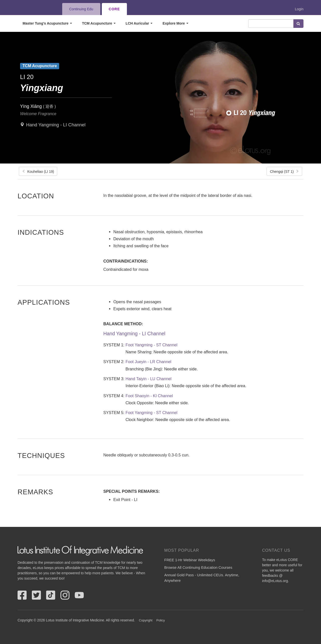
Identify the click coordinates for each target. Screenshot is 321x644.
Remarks (35, 492)
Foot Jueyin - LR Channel (149, 362)
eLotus (36, 9)
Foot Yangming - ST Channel (152, 345)
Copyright (146, 620)
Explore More (175, 23)
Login (299, 9)
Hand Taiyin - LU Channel (149, 379)
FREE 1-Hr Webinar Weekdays (190, 560)
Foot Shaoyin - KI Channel (149, 396)
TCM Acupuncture (99, 23)
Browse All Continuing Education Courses (198, 568)
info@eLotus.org (275, 581)
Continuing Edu (81, 9)
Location (36, 196)
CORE (114, 9)
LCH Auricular (139, 23)
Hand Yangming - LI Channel (56, 125)
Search (298, 24)
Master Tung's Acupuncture (47, 23)
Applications (44, 302)
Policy (161, 620)
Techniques (41, 455)
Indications (41, 232)
